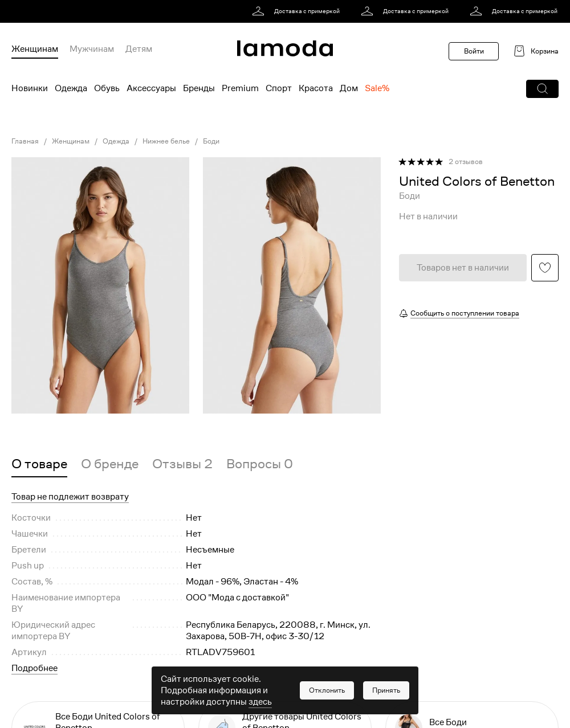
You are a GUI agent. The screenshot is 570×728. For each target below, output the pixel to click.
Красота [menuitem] (316, 88)
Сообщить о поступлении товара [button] (465, 313)
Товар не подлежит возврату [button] (70, 497)
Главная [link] (25, 141)
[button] (542, 89)
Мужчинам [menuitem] (92, 49)
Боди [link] (211, 141)
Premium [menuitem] (240, 88)
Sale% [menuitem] (377, 88)
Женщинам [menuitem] (35, 49)
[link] (298, 11)
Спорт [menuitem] (279, 88)
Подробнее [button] (34, 668)
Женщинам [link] (71, 141)
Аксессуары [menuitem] (151, 88)
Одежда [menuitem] (71, 88)
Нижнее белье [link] (166, 141)
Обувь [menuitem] (107, 88)
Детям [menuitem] (139, 49)
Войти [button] (474, 51)
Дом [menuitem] (349, 88)
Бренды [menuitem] (199, 88)
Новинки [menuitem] (30, 88)
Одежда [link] (116, 141)
